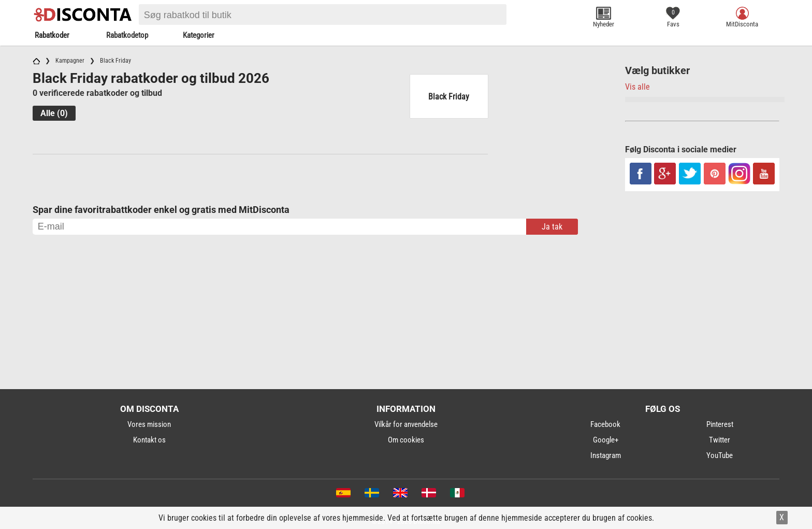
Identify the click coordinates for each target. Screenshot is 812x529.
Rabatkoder (52, 35)
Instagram (606, 455)
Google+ (606, 440)
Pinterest (720, 424)
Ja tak (552, 227)
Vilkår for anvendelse (406, 424)
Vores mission (149, 424)
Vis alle (637, 87)
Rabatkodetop (127, 35)
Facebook (605, 424)
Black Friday (449, 97)
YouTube (720, 455)
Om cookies (406, 440)
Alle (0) (54, 113)
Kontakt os (149, 440)
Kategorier (199, 35)
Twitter (720, 440)
